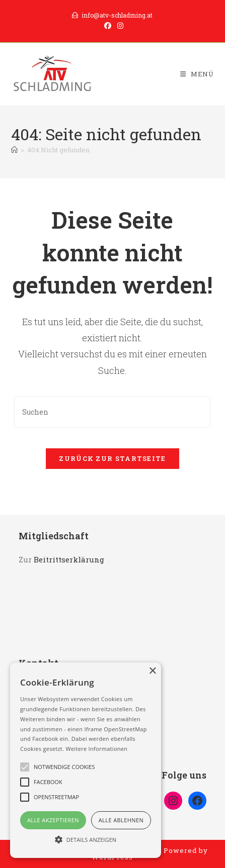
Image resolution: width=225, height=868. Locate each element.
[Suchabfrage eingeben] (112, 412)
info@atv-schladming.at (112, 15)
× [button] (152, 671)
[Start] (14, 150)
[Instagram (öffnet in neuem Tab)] (119, 26)
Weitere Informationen (96, 749)
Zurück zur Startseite (112, 458)
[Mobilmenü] (197, 74)
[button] (86, 840)
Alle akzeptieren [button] (53, 820)
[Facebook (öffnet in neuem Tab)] (108, 26)
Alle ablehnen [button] (121, 820)
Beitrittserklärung (69, 559)
